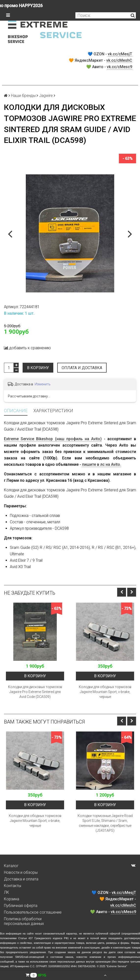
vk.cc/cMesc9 (119, 67)
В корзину (38, 368)
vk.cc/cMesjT (120, 54)
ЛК (7, 892)
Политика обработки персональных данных (24, 921)
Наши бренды (23, 96)
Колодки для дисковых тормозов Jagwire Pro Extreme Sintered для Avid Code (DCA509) (35, 692)
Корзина (12, 899)
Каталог (11, 866)
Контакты (13, 886)
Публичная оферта (21, 906)
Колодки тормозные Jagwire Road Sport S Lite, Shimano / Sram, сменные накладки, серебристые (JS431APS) (105, 823)
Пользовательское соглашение (33, 912)
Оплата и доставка (82, 368)
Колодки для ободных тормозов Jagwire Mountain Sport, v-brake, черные (105, 692)
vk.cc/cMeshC (119, 60)
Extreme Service (117, 966)
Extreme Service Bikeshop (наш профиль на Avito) (53, 439)
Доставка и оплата (21, 879)
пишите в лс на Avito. (102, 464)
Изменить (43, 384)
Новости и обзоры (21, 872)
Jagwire (46, 96)
